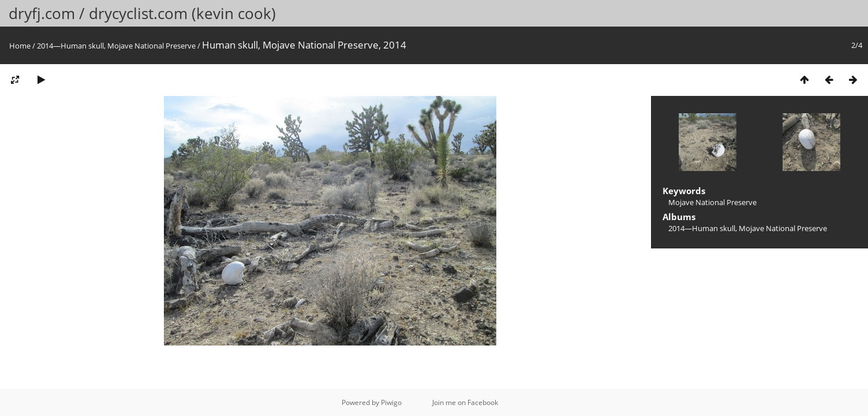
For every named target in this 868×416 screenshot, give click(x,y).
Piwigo (391, 402)
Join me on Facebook (465, 402)
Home (20, 46)
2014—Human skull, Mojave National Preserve (116, 46)
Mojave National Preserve (712, 202)
